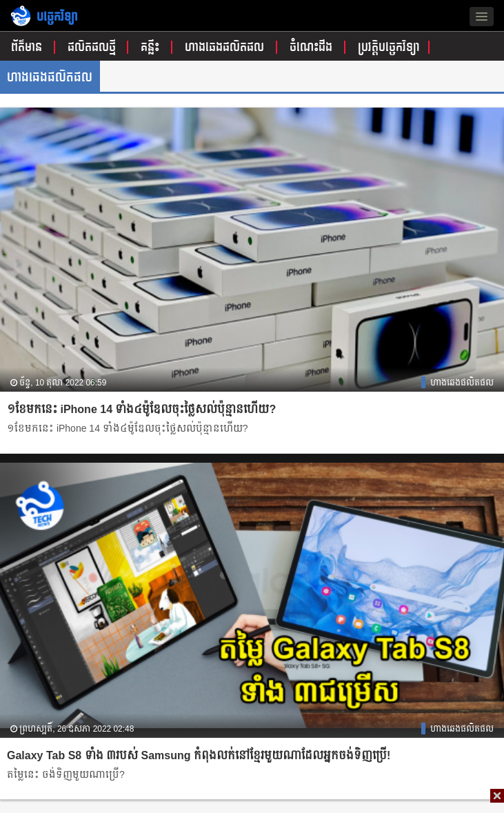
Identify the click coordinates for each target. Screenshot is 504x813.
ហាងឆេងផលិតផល (226, 47)
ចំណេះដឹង (313, 47)
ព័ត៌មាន (28, 47)
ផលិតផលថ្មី (93, 47)
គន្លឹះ (152, 47)
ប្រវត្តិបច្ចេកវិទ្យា (389, 47)
